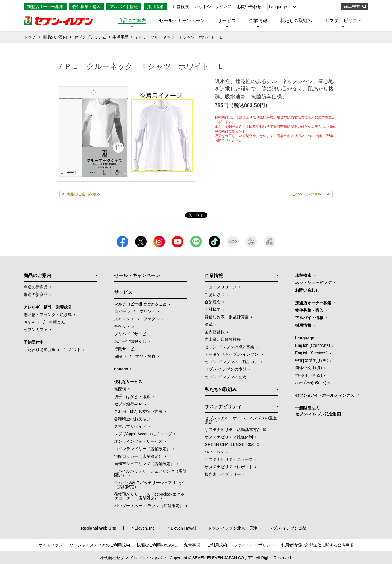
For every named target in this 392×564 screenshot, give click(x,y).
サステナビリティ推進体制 (229, 437)
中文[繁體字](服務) (312, 360)
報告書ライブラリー (223, 474)
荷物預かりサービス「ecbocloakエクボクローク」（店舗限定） (149, 496)
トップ (30, 37)
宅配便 (120, 389)
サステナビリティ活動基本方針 (233, 430)
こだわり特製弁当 (40, 350)
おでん (30, 322)
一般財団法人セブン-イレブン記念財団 (318, 411)
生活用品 (120, 37)
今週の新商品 (36, 287)
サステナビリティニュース (229, 459)
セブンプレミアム (90, 37)
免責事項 (192, 545)
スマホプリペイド (130, 426)
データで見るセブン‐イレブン (232, 354)
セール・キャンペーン (182, 21)
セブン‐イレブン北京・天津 (233, 528)
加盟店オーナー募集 (45, 7)
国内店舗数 (215, 332)
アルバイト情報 (124, 7)
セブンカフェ (36, 330)
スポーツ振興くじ (130, 341)
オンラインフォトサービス (138, 441)
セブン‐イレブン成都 (288, 528)
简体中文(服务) (309, 368)
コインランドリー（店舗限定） (142, 449)
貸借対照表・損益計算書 (227, 317)
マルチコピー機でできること (140, 304)
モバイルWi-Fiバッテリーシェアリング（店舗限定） (149, 485)
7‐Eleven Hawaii (181, 528)
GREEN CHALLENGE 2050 (230, 444)
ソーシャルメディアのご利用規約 (100, 545)
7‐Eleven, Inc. (143, 528)
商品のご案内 (132, 21)
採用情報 (155, 7)
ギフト (75, 350)
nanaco (121, 369)
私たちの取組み (296, 21)
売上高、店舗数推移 (223, 339)
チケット (122, 326)
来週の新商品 (36, 294)
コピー (120, 311)
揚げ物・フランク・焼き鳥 (48, 315)
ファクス (151, 319)
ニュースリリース (221, 287)
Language (278, 7)
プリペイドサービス (132, 334)
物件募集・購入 (87, 7)
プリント (147, 311)
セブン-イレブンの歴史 (225, 377)
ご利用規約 (217, 545)
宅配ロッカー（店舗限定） (138, 456)
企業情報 (258, 21)
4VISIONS (214, 452)
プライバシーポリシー (254, 545)
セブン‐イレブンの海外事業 (229, 347)
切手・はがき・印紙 (132, 396)
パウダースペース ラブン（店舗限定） (149, 506)
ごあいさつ (215, 294)
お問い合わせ (249, 7)
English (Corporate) (313, 345)
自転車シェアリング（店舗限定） (144, 464)
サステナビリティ (343, 21)
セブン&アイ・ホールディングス (325, 395)
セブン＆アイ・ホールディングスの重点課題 (241, 420)
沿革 (209, 324)
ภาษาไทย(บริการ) (311, 383)
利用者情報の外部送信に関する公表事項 (317, 545)
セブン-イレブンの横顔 (225, 369)
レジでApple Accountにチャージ (143, 434)
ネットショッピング (213, 7)
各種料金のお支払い (132, 419)
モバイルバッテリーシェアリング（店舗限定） (150, 473)
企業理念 (213, 302)
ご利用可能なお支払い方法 (138, 411)
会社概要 (213, 309)
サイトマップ (51, 545)
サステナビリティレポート (229, 467)
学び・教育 (145, 356)
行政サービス (126, 349)
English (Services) (311, 353)
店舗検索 (181, 7)
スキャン (122, 319)
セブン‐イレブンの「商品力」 (231, 362)
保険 (118, 356)
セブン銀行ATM (128, 404)
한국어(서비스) (309, 375)
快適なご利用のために (157, 545)
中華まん (57, 322)
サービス (227, 21)
